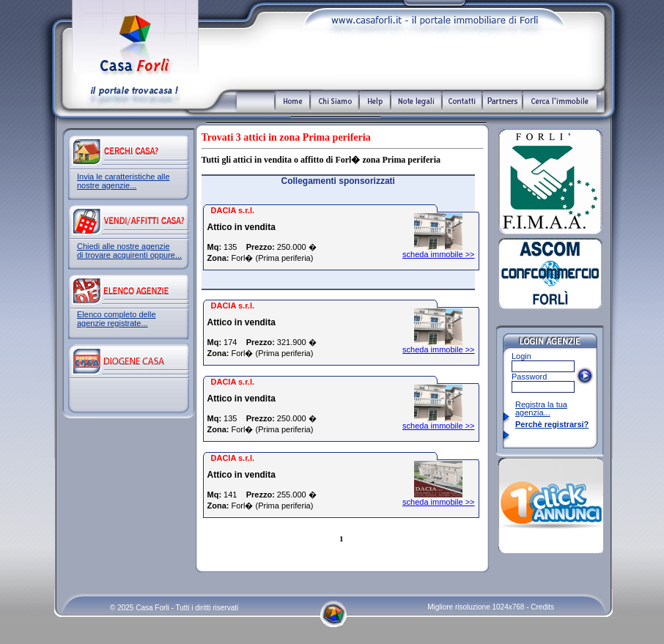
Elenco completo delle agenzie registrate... (117, 319)
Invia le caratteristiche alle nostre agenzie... (123, 181)
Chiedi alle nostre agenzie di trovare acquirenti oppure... (129, 251)
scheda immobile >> (438, 254)
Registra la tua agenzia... (541, 408)
